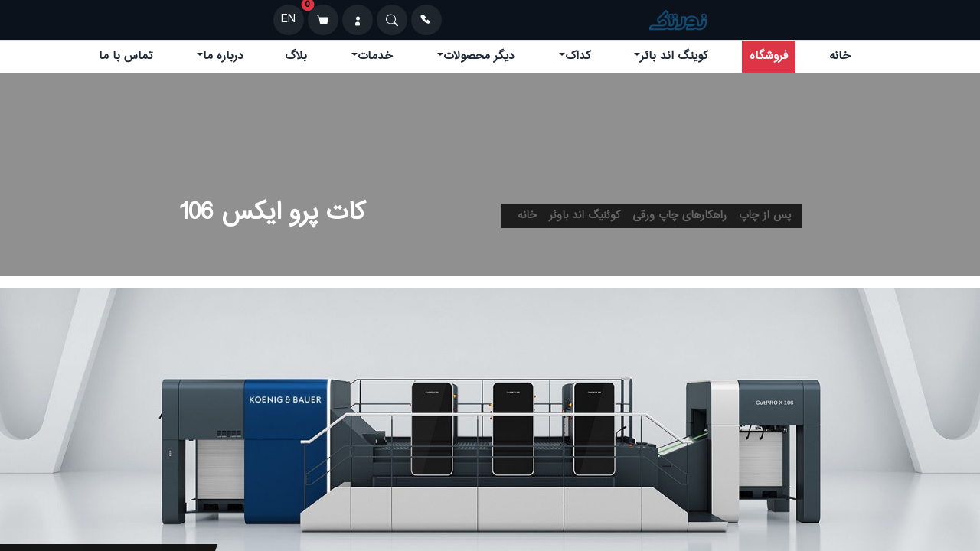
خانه (840, 56)
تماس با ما (126, 56)
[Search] (392, 20)
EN (288, 20)
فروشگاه (769, 56)
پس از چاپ (765, 216)
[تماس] (426, 20)
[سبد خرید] (323, 20)
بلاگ (296, 56)
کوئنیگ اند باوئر (585, 216)
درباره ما (223, 56)
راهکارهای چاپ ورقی (679, 216)
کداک (578, 56)
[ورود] (358, 20)
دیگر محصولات (479, 56)
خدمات (375, 56)
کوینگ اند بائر (674, 56)
